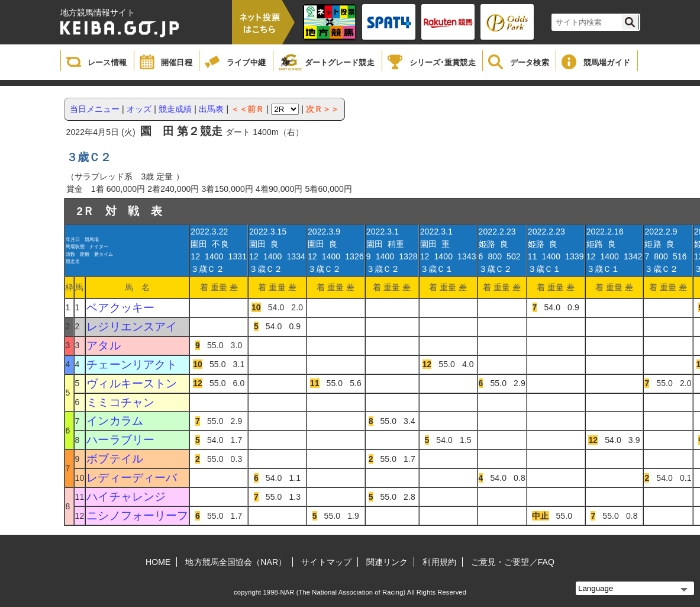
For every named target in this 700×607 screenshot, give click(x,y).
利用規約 (439, 562)
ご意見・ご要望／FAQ (513, 562)
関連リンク (387, 562)
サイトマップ (326, 562)
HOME (158, 562)
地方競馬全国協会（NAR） (236, 562)
